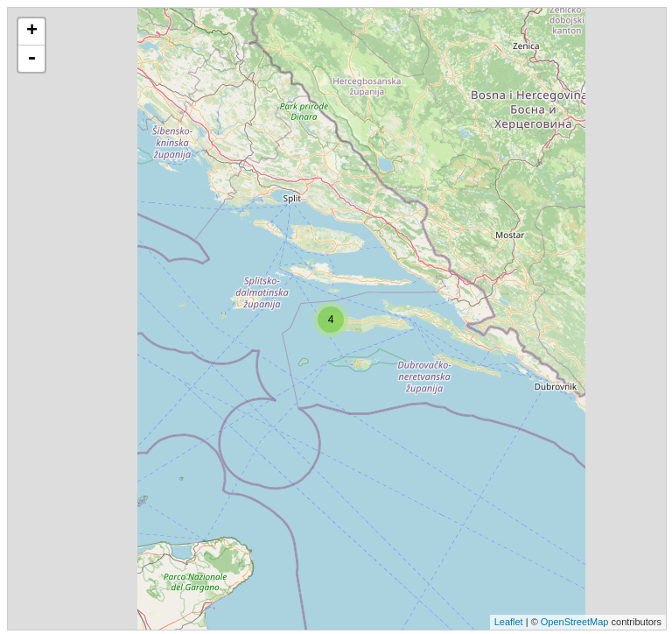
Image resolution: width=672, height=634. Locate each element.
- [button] (31, 59)
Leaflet (509, 622)
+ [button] (32, 32)
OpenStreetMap (575, 622)
